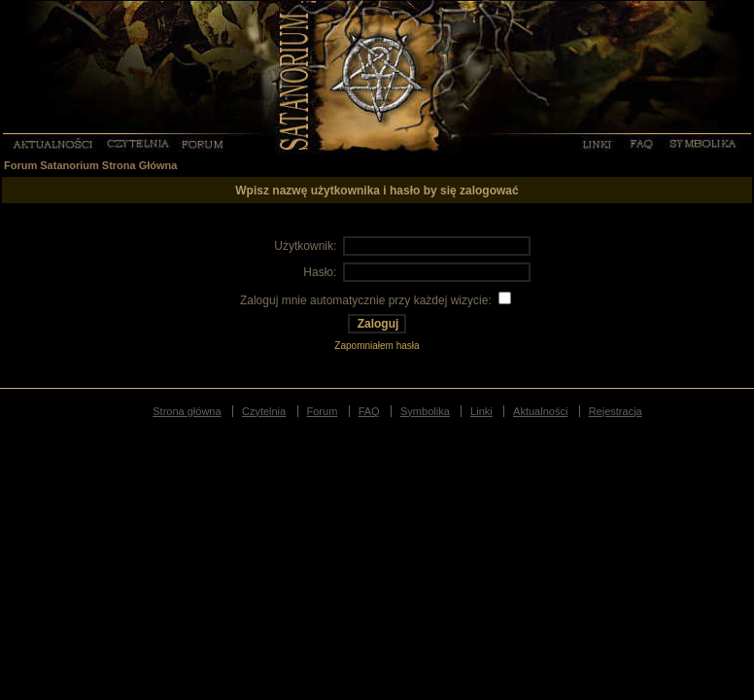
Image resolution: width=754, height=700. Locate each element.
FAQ (640, 143)
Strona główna (187, 411)
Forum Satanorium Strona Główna (90, 165)
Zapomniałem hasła (377, 346)
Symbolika (703, 143)
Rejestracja (616, 411)
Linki (596, 143)
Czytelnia (139, 143)
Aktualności (52, 143)
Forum (204, 143)
